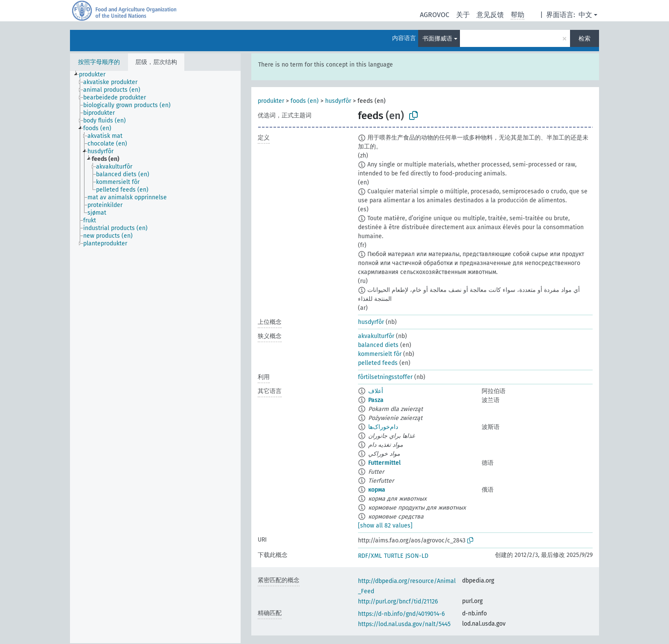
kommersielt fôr (380, 354)
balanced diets (378, 345)
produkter (271, 101)
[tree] (155, 357)
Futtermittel (384, 463)
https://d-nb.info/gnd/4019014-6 (401, 614)
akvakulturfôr (376, 336)
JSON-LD (417, 556)
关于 (463, 15)
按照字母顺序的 (99, 62)
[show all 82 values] (385, 526)
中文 (585, 15)
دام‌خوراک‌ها (383, 427)
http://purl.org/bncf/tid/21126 (398, 602)
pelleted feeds (378, 363)
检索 (585, 39)
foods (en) (305, 101)
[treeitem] (96, 75)
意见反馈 (490, 15)
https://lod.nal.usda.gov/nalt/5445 (404, 624)
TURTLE (394, 556)
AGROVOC (435, 15)
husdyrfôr (338, 101)
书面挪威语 (437, 39)
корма (377, 490)
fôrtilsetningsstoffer (385, 377)
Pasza (376, 400)
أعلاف (376, 391)
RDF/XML (370, 556)
